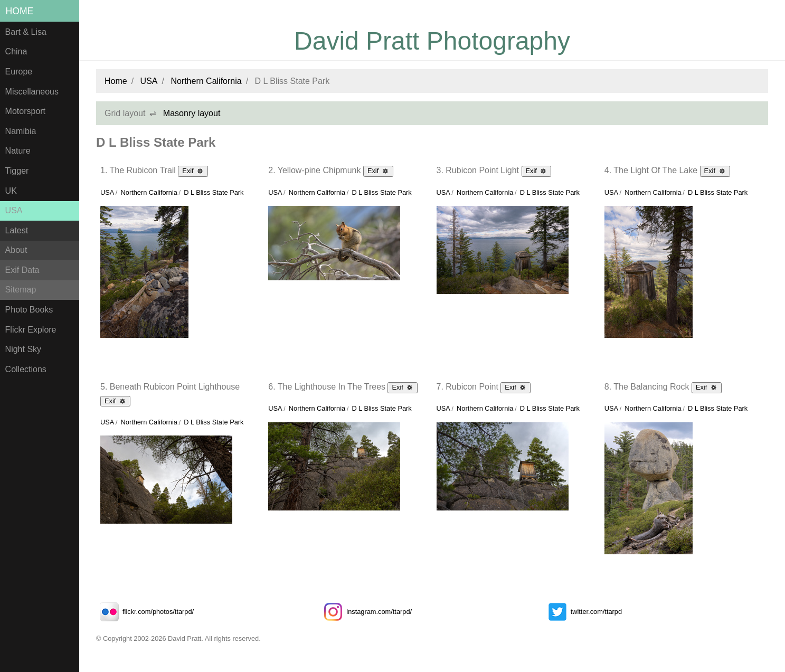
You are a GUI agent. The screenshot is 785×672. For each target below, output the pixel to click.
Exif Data (22, 270)
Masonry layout (192, 113)
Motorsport (25, 111)
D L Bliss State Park (214, 192)
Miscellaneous (32, 92)
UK (11, 191)
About (16, 250)
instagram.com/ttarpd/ (366, 612)
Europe (19, 72)
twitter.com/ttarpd (583, 612)
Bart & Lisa (26, 32)
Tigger (17, 171)
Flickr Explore (31, 330)
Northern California (206, 81)
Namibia (21, 131)
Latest (17, 230)
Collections (26, 369)
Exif (193, 171)
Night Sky (23, 349)
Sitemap (21, 290)
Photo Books (29, 310)
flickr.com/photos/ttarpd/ (145, 612)
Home (20, 11)
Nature (18, 151)
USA (14, 210)
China (16, 51)
